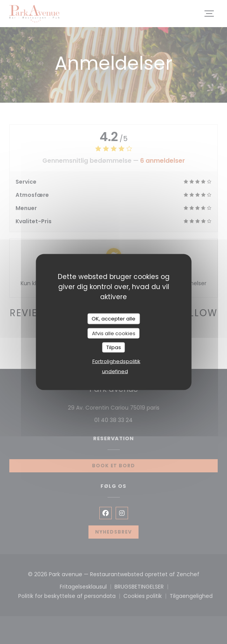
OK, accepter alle (113, 319)
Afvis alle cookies (114, 333)
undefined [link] (115, 371)
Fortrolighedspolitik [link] (116, 361)
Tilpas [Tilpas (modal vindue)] (114, 347)
